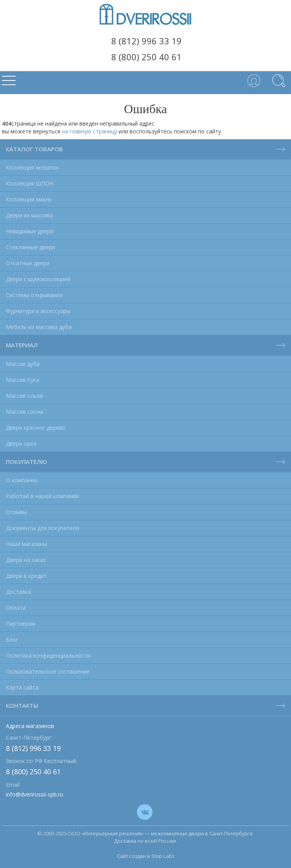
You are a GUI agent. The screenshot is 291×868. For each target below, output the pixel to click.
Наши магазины (26, 544)
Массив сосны (25, 412)
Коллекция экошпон (32, 167)
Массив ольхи (24, 396)
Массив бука (23, 380)
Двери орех (21, 444)
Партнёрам (21, 624)
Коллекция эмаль (29, 199)
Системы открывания (34, 295)
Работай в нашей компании (42, 496)
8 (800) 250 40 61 (146, 57)
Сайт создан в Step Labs (146, 856)
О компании (22, 480)
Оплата (16, 608)
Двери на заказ (26, 560)
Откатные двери (28, 263)
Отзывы (16, 512)
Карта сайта (22, 687)
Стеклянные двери (30, 247)
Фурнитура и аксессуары (38, 311)
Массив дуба (23, 364)
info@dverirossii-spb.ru (34, 794)
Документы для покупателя (42, 528)
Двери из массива (29, 215)
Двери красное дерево (36, 428)
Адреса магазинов (30, 726)
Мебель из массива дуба (39, 327)
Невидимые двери (30, 231)
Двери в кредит (26, 576)
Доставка (18, 592)
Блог (12, 640)
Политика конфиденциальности (48, 655)
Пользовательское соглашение (48, 671)
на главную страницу (89, 131)
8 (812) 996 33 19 (146, 41)
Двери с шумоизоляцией (38, 279)
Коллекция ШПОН (30, 183)
